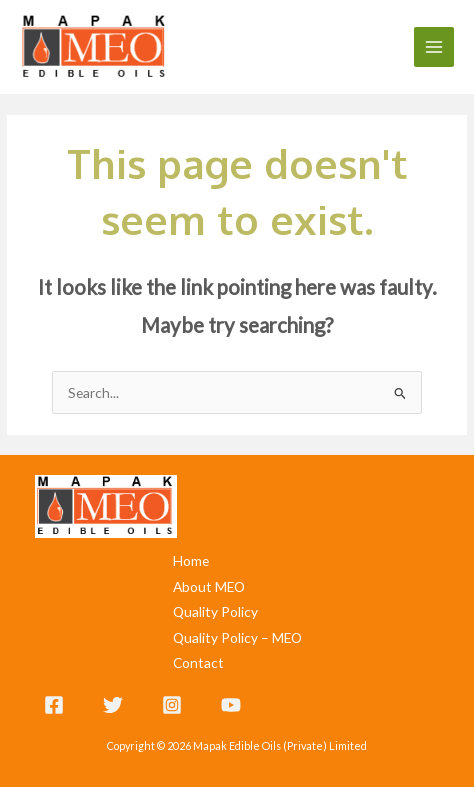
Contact (198, 662)
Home (191, 560)
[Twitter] (113, 705)
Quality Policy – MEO (237, 637)
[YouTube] (231, 705)
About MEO (209, 586)
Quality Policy (215, 611)
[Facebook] (54, 705)
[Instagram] (172, 705)
